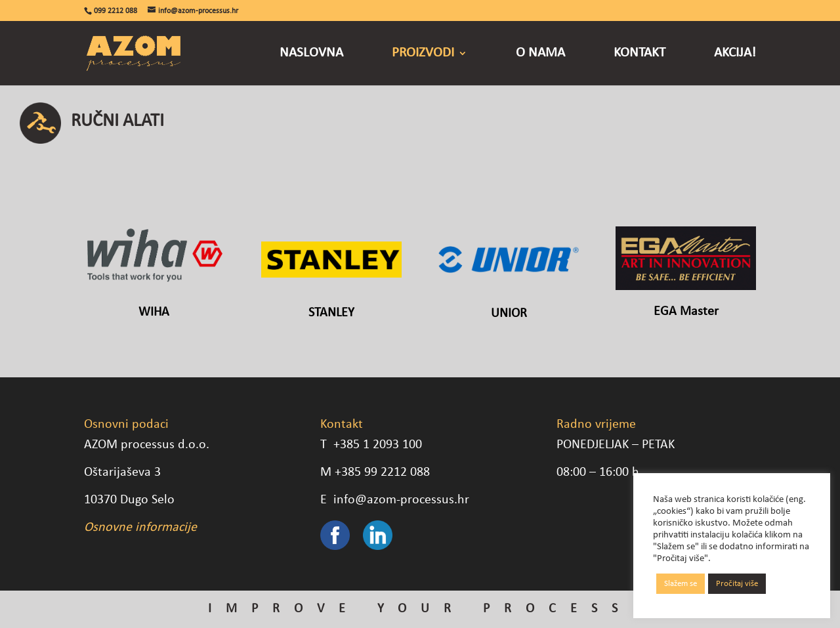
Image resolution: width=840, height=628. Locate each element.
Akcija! (735, 54)
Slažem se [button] (681, 584)
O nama (540, 54)
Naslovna (311, 54)
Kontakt (640, 54)
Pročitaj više (737, 584)
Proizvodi (423, 54)
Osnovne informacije (140, 528)
